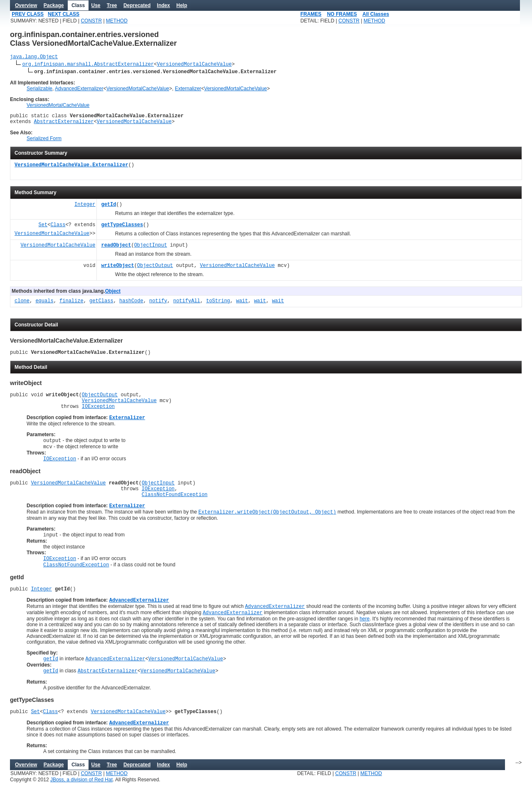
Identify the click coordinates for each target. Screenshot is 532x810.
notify (158, 305)
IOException (98, 415)
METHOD (117, 21)
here (365, 642)
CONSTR (91, 21)
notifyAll (187, 305)
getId (108, 209)
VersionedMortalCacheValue (194, 65)
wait (242, 305)
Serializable (39, 90)
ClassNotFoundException (175, 510)
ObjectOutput (155, 270)
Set (43, 229)
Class (58, 229)
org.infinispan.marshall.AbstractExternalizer (88, 65)
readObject (116, 249)
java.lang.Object (34, 58)
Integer (85, 209)
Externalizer (188, 90)
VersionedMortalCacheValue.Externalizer (71, 169)
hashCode (131, 305)
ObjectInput (151, 249)
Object (113, 295)
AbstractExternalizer (64, 125)
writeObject (117, 270)
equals (44, 305)
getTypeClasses (122, 229)
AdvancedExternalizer (79, 90)
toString (218, 305)
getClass (101, 305)
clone (22, 305)
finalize (71, 305)
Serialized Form (44, 142)
